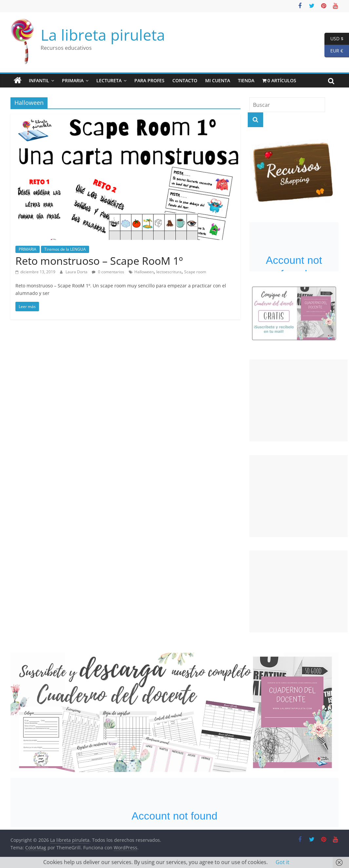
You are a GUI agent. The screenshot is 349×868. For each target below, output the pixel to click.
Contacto (185, 80)
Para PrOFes (149, 80)
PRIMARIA (73, 80)
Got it (282, 862)
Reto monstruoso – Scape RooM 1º (99, 261)
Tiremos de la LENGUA (65, 249)
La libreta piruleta (103, 35)
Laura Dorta (77, 272)
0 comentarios (108, 272)
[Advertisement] (299, 400)
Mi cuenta (218, 80)
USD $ (334, 39)
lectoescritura (169, 272)
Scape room (195, 272)
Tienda (246, 80)
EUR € (334, 51)
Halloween (144, 272)
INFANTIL (39, 80)
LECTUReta (109, 80)
